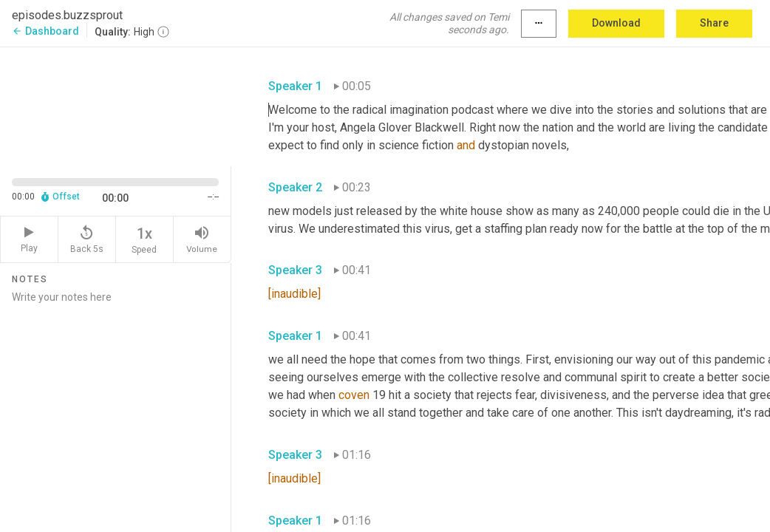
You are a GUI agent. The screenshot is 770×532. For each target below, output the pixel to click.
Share (714, 23)
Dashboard (45, 31)
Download (616, 23)
